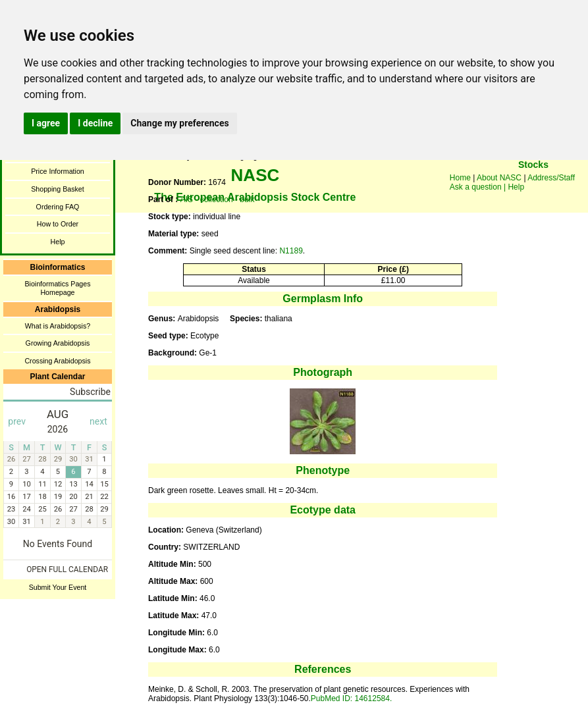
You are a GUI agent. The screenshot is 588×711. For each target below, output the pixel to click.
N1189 (291, 251)
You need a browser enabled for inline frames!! (533, 184)
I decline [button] (95, 123)
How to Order (58, 224)
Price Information (58, 171)
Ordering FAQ (58, 207)
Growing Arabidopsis (58, 343)
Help (58, 242)
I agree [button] (46, 123)
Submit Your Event (58, 587)
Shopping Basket (58, 189)
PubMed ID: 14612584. (351, 698)
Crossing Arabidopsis (57, 361)
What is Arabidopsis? (58, 326)
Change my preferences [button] (179, 123)
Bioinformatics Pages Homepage (57, 288)
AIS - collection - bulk (218, 199)
